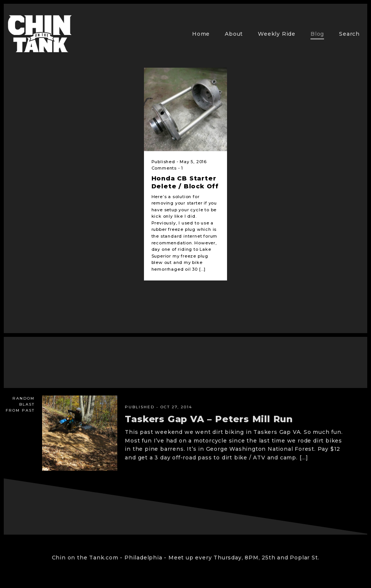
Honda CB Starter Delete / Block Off (185, 182)
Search (349, 34)
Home (201, 34)
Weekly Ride (277, 34)
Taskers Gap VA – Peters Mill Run (209, 419)
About (234, 34)
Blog (317, 34)
